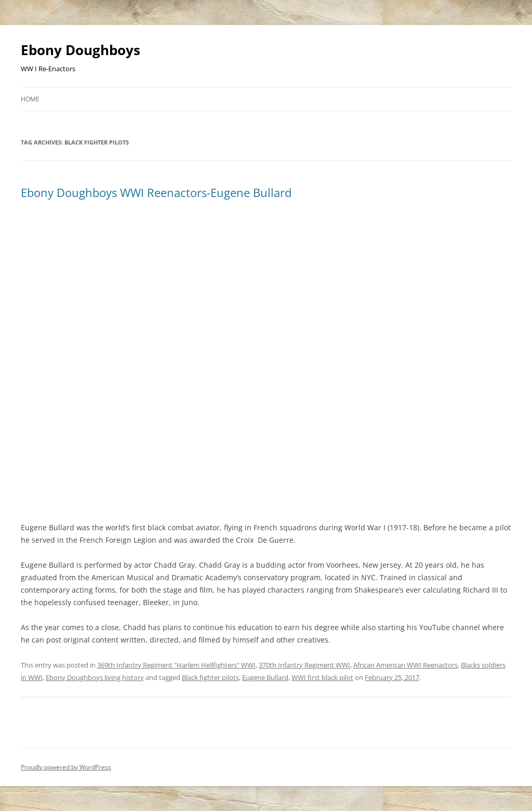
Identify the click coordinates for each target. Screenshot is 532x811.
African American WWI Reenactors (405, 665)
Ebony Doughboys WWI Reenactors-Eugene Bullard (156, 192)
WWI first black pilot (322, 677)
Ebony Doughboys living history (95, 677)
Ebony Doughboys (81, 50)
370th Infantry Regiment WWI (304, 665)
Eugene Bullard (265, 677)
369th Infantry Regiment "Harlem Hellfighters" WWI (176, 665)
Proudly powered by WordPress (66, 767)
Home (30, 99)
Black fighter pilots (210, 677)
